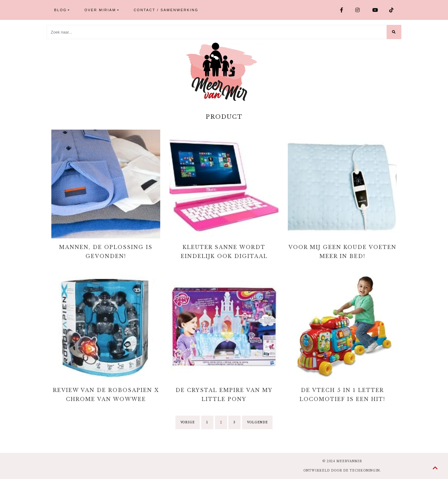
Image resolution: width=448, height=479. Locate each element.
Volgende (257, 422)
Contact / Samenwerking (166, 10)
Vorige (188, 422)
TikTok (392, 10)
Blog (61, 10)
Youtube (376, 10)
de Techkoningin (362, 471)
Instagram (358, 10)
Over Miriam (100, 10)
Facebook (342, 10)
